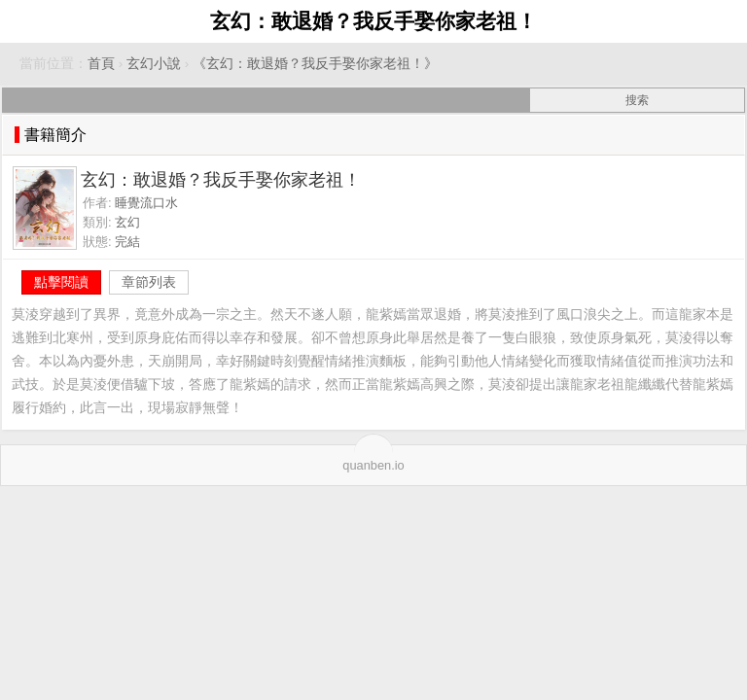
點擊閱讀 (61, 282)
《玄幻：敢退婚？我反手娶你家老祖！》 (315, 64)
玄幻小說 (154, 64)
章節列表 (149, 282)
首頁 (101, 64)
